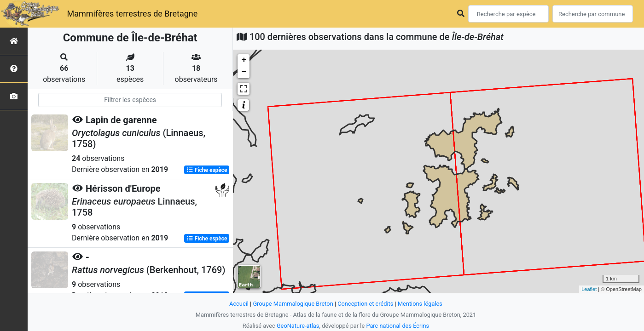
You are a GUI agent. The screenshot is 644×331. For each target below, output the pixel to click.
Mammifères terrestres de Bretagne (132, 14)
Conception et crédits (365, 304)
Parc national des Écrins (397, 326)
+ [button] (244, 60)
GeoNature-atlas (298, 326)
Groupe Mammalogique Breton (293, 304)
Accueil (239, 304)
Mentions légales (420, 304)
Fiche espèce (207, 170)
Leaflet (589, 289)
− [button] (244, 72)
